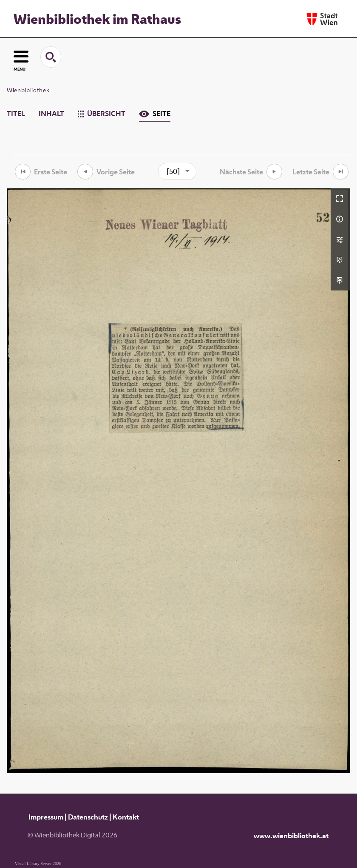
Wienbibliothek (28, 90)
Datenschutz (88, 817)
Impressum (46, 817)
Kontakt (126, 817)
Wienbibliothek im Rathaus (97, 19)
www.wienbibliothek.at (291, 836)
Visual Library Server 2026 (38, 864)
